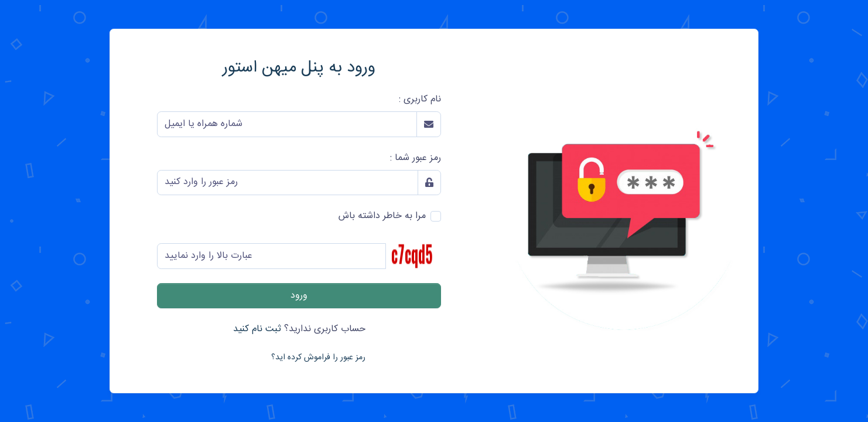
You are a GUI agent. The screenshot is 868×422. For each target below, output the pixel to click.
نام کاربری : (420, 100)
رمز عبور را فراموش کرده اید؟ (318, 358)
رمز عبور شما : (416, 158)
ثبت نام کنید (257, 329)
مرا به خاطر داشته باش (382, 216)
